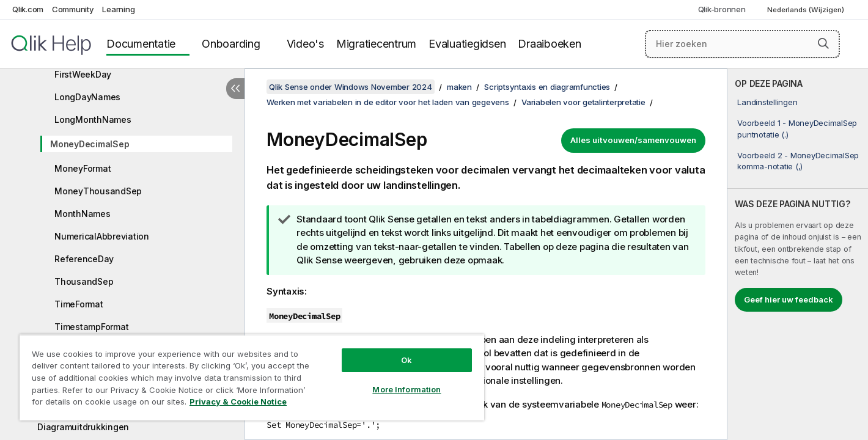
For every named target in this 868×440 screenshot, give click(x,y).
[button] (823, 43)
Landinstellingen (767, 102)
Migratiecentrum (376, 44)
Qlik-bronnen (722, 9)
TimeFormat (79, 304)
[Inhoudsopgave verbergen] (235, 89)
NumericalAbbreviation (102, 236)
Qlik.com (28, 9)
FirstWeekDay (83, 74)
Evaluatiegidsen (467, 44)
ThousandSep (84, 281)
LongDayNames (87, 97)
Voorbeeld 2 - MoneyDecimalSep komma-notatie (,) (798, 161)
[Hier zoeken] (742, 44)
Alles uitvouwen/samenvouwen (633, 140)
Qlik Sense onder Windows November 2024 (351, 87)
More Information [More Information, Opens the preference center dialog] (406, 389)
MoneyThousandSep (98, 191)
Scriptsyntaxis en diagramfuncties (547, 87)
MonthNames (83, 214)
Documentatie (141, 44)
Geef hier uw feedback (789, 299)
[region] (252, 377)
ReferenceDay (84, 259)
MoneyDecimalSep (90, 144)
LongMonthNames (93, 119)
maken (459, 87)
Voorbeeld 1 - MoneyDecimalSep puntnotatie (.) (797, 128)
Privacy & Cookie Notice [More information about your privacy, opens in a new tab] (238, 402)
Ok (406, 360)
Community (73, 9)
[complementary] (798, 254)
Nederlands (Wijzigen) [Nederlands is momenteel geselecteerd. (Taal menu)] (807, 10)
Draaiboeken (549, 44)
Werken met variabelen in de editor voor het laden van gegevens (388, 102)
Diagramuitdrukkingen (83, 427)
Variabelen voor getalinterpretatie (583, 102)
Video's (305, 44)
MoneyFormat (83, 168)
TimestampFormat (91, 327)
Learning (118, 9)
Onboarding (231, 44)
